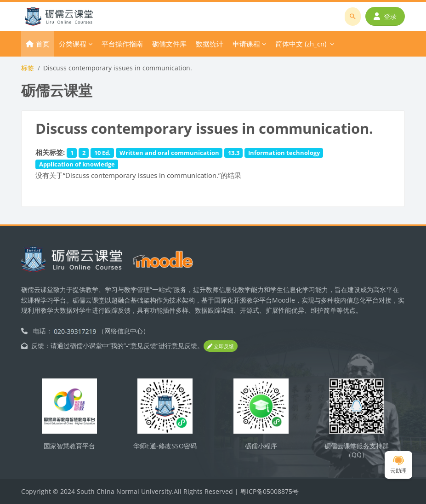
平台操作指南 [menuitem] (122, 44)
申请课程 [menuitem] (246, 44)
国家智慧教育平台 (69, 446)
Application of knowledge (77, 164)
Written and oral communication (169, 153)
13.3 (234, 153)
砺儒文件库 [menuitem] (169, 44)
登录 (385, 16)
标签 (28, 68)
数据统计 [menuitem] (210, 44)
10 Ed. (102, 153)
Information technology (284, 153)
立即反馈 (221, 346)
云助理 (398, 465)
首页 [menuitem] (43, 44)
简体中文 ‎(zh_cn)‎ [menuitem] (301, 44)
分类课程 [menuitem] (73, 44)
